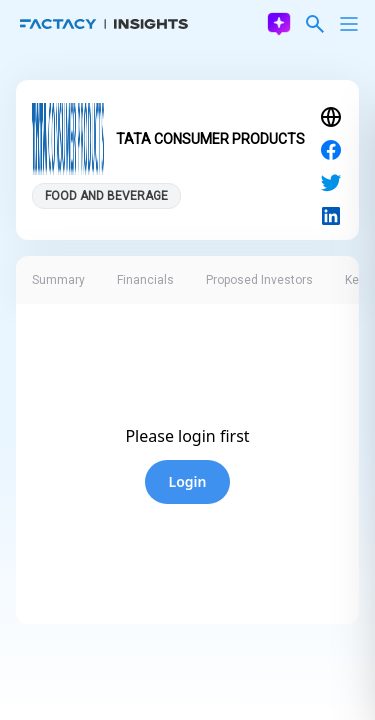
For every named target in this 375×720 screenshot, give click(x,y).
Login (188, 481)
